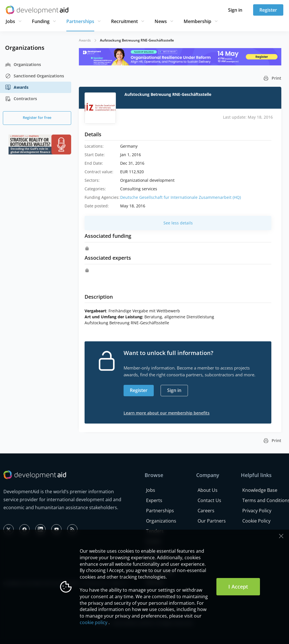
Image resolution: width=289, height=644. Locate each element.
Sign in (235, 10)
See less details (178, 223)
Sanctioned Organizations (35, 76)
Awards (17, 87)
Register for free (37, 117)
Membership (197, 21)
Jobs (10, 21)
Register (268, 10)
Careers (206, 511)
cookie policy (94, 622)
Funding (41, 21)
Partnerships (80, 21)
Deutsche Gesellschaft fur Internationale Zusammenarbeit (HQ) (181, 197)
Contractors (21, 99)
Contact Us (209, 500)
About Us (208, 490)
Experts (154, 500)
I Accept (238, 587)
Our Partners (212, 521)
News (161, 21)
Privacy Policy (257, 511)
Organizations (23, 65)
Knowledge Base (260, 490)
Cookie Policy (256, 521)
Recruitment (124, 21)
